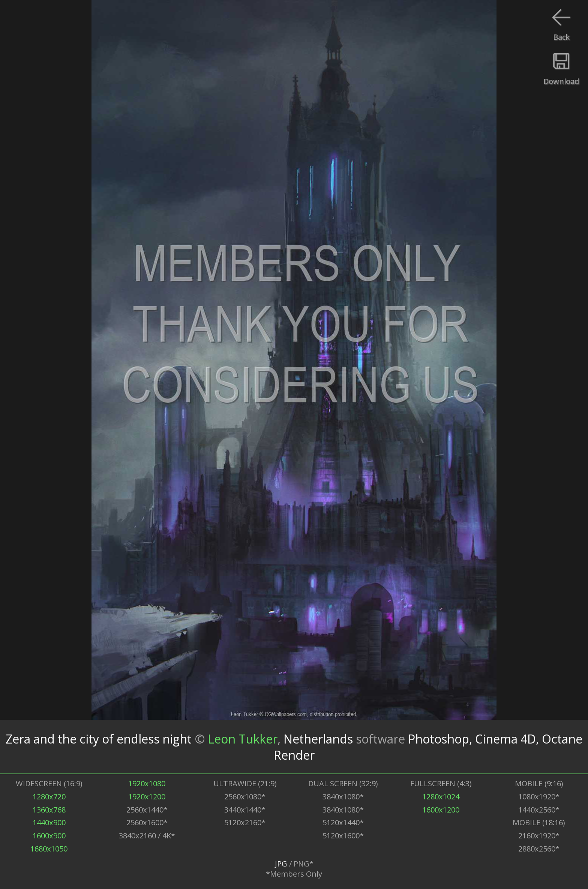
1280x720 (49, 797)
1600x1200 (441, 810)
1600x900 (49, 836)
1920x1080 (147, 783)
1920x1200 (147, 797)
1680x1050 (49, 849)
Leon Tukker (243, 739)
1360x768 (49, 810)
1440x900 (49, 822)
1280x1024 (441, 797)
